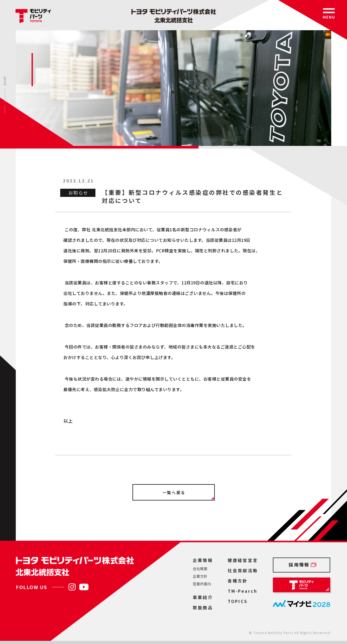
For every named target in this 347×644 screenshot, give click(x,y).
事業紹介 (203, 597)
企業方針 (200, 576)
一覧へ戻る (174, 492)
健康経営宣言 (243, 560)
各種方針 (238, 581)
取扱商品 (203, 607)
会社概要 (200, 569)
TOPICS (238, 601)
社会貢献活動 (243, 570)
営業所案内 (202, 584)
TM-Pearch (243, 591)
